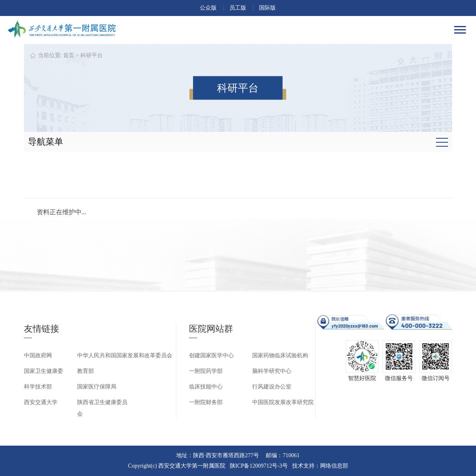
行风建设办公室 (272, 387)
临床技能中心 (206, 387)
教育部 (86, 371)
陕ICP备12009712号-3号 (259, 466)
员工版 (238, 8)
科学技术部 (38, 387)
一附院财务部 (206, 402)
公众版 (208, 8)
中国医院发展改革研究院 (283, 402)
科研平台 (92, 55)
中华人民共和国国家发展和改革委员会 (125, 356)
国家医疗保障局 (97, 387)
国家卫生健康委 (44, 371)
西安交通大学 (41, 402)
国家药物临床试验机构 (280, 356)
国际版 (267, 8)
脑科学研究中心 (272, 371)
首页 (69, 55)
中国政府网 (38, 356)
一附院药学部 (206, 371)
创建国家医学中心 (211, 356)
